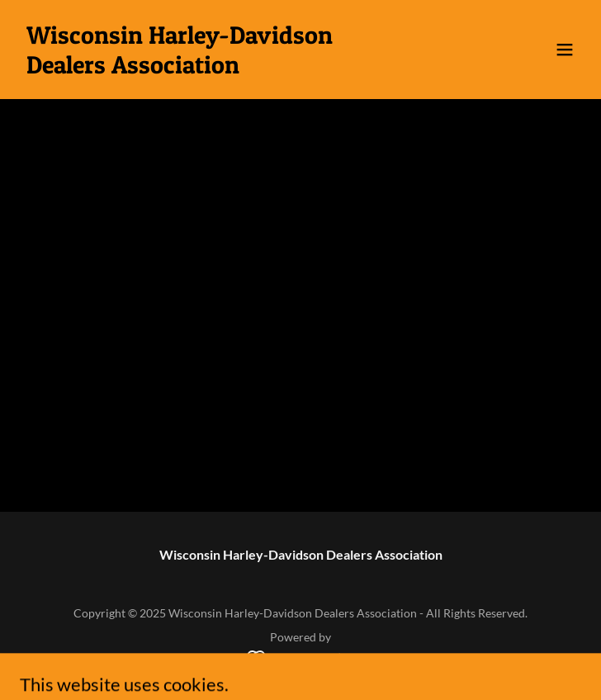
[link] (216, 68)
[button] (565, 50)
